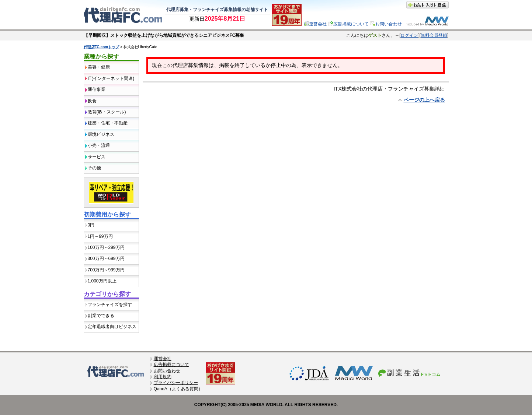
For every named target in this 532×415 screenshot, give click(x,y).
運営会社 (318, 24)
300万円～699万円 (106, 259)
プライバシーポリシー (176, 383)
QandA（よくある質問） (178, 389)
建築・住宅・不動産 (108, 123)
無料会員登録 (434, 35)
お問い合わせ (389, 24)
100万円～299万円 (106, 247)
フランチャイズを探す (110, 305)
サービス (97, 157)
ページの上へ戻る (424, 100)
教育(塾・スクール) (107, 112)
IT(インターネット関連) (111, 78)
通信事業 (97, 89)
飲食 (92, 101)
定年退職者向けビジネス (112, 327)
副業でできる (101, 316)
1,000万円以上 (102, 281)
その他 (94, 168)
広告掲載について (351, 24)
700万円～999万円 (106, 270)
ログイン (409, 35)
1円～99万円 (100, 236)
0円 (91, 225)
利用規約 (163, 377)
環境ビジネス (101, 134)
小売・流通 (99, 145)
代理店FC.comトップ (102, 47)
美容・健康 (99, 67)
